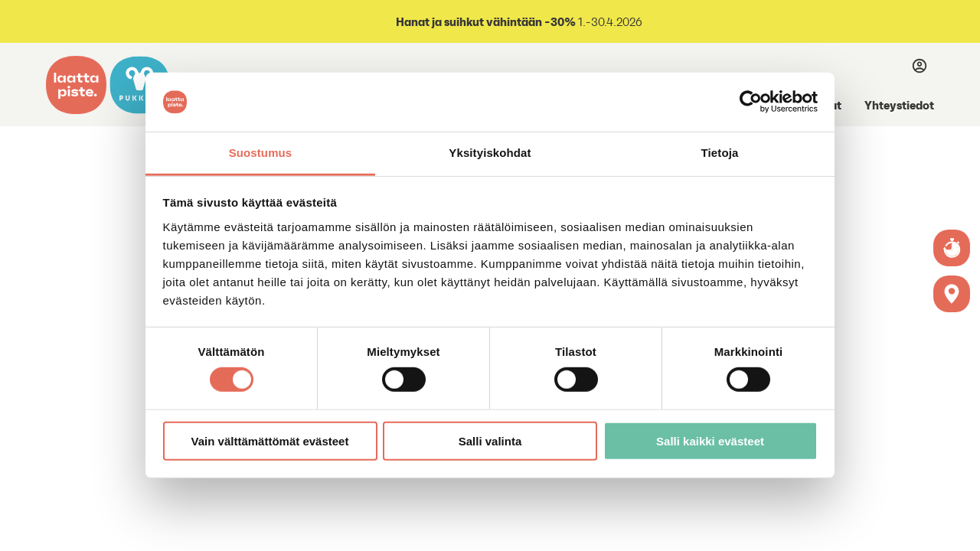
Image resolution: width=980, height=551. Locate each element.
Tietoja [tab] (720, 153)
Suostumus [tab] (261, 153)
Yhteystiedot (899, 105)
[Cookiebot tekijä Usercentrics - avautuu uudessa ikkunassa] (751, 102)
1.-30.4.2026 (518, 22)
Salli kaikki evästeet (710, 440)
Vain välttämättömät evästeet (270, 440)
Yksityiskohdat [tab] (490, 153)
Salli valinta (490, 440)
